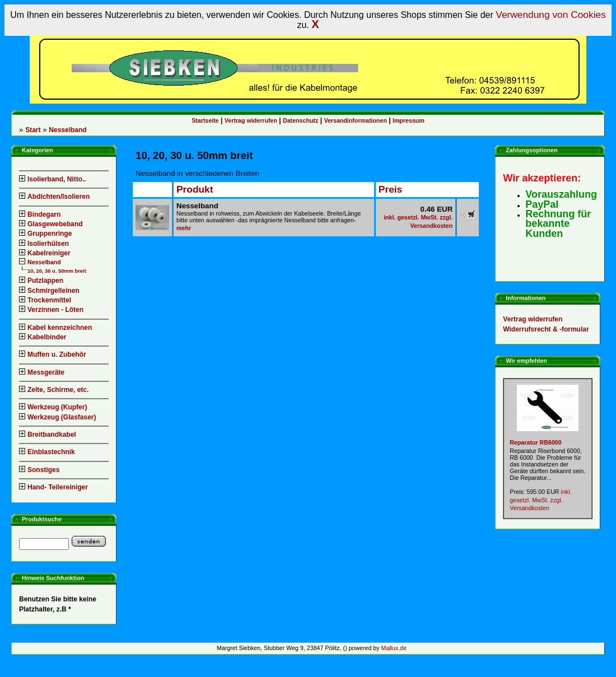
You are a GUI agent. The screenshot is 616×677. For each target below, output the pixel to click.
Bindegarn (40, 214)
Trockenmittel (45, 300)
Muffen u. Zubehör (53, 354)
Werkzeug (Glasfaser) (58, 417)
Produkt (195, 189)
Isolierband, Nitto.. (53, 179)
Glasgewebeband (51, 224)
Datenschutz (300, 120)
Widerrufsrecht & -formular (546, 329)
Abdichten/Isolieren (54, 197)
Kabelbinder (43, 337)
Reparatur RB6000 (535, 442)
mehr (184, 228)
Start (33, 130)
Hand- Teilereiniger (53, 487)
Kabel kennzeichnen (55, 328)
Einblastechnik (47, 452)
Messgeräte (42, 372)
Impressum (409, 120)
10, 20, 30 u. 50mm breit (57, 271)
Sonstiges (39, 470)
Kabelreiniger (45, 253)
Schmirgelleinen (49, 291)
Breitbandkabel (48, 435)
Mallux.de (394, 648)
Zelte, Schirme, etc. (54, 390)
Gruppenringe (45, 234)
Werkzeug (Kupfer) (53, 407)
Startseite (205, 120)
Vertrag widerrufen (251, 120)
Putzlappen (41, 281)
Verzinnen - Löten (51, 310)
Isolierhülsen (44, 244)
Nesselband (67, 130)
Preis (390, 189)
